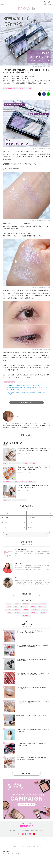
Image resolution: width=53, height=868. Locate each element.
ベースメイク (32, 513)
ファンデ (26, 613)
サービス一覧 (6, 854)
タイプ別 (43, 613)
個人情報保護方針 (22, 846)
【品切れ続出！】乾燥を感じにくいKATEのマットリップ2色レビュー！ (25, 385)
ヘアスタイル (17, 610)
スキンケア (5, 513)
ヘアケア (4, 523)
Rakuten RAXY (10, 3)
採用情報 (39, 846)
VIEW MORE (26, 594)
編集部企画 (26, 604)
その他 (30, 527)
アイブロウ (32, 463)
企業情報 (14, 846)
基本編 (9, 607)
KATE (30, 88)
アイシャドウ (23, 88)
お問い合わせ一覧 (15, 854)
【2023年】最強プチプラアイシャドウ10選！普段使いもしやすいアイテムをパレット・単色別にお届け (27, 389)
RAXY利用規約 (13, 830)
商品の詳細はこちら (27, 402)
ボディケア (31, 518)
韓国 (16, 607)
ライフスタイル (26, 616)
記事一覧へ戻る (26, 435)
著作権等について (32, 846)
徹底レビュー (7, 500)
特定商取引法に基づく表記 (36, 830)
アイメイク (12, 86)
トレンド (15, 500)
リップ (8, 610)
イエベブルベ (32, 482)
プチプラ (18, 463)
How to (5, 463)
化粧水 (10, 613)
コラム (4, 527)
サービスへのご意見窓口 (23, 830)
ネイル (30, 523)
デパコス (25, 463)
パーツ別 (44, 610)
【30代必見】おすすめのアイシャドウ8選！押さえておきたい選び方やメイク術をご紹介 (27, 393)
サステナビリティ (24, 854)
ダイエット (34, 613)
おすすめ (12, 463)
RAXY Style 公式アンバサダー (11, 88)
